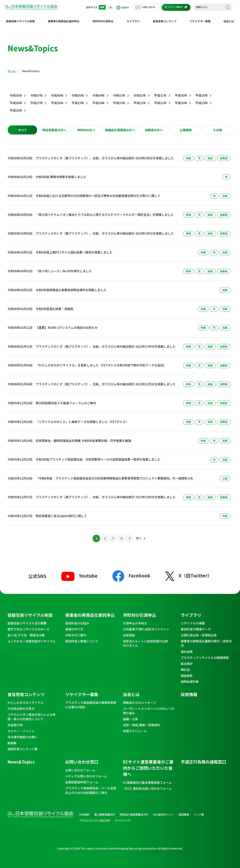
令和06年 (57, 92)
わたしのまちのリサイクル (25, 699)
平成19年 (202, 100)
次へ (139, 535)
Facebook (131, 572)
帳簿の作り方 (74, 626)
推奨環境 (184, 811)
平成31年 (160, 92)
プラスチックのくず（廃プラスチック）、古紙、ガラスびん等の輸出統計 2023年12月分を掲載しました (106, 343)
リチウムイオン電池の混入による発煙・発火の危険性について (31, 714)
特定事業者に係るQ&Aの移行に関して (61, 513)
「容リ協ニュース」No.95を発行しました (64, 268)
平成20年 (181, 100)
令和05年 (78, 92)
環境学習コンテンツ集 (22, 746)
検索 (228, 7)
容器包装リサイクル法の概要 (27, 620)
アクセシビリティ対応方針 (95, 817)
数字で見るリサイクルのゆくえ (28, 626)
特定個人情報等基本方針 (134, 811)
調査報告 (187, 673)
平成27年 (37, 100)
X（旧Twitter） (189, 572)
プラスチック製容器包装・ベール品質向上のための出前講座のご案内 (91, 787)
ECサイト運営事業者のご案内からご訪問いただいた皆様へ (148, 765)
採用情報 (189, 691)
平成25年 (78, 100)
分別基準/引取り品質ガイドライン (146, 626)
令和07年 (37, 92)
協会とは (229, 18)
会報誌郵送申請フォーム (82, 779)
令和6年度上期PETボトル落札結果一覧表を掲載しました (74, 249)
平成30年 (181, 92)
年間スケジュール (135, 728)
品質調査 (129, 632)
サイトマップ (123, 817)
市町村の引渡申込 (103, 18)
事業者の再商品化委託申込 (64, 18)
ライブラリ (133, 18)
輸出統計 (187, 661)
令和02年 (140, 92)
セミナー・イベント (21, 728)
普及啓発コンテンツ (165, 18)
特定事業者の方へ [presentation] (54, 127)
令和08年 (16, 92)
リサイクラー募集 (200, 18)
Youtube (79, 573)
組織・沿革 (130, 716)
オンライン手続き (174, 7)
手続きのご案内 (76, 632)
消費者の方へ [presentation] (154, 127)
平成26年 (57, 100)
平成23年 (119, 100)
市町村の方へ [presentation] (86, 127)
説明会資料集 (190, 679)
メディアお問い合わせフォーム (86, 773)
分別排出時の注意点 (21, 705)
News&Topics (21, 759)
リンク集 (199, 811)
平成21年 (160, 100)
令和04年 (98, 92)
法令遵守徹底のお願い (22, 734)
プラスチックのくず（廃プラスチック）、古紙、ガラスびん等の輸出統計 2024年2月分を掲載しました (105, 155)
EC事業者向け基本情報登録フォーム (147, 779)
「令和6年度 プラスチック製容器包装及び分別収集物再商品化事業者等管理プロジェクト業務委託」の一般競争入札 (114, 475)
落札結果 (187, 649)
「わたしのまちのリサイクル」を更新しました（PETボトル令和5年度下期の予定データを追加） (101, 362)
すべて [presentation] (22, 127)
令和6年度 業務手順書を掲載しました (61, 174)
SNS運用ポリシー (163, 811)
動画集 (12, 740)
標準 (102, 7)
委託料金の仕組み (77, 620)
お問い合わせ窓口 (82, 759)
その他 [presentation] (217, 127)
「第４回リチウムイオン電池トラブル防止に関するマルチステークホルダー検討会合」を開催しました (105, 212)
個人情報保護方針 (105, 811)
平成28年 (16, 100)
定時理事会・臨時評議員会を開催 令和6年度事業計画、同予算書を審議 (83, 438)
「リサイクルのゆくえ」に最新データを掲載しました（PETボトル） (82, 419)
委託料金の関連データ (196, 626)
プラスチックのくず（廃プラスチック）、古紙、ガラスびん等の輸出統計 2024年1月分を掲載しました (105, 230)
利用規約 (84, 811)
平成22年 (140, 100)
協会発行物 (15, 722)
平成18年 (16, 107)
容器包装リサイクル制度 (20, 18)
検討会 (185, 667)
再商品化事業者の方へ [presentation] (120, 127)
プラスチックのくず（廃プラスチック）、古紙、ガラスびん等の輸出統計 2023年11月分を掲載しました (106, 381)
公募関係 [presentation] (186, 127)
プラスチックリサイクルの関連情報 (205, 655)
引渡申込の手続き (135, 620)
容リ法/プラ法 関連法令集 (26, 632)
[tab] (22, 127)
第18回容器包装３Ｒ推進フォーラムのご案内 (66, 400)
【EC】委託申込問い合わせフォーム (147, 785)
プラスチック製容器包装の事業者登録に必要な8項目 (91, 702)
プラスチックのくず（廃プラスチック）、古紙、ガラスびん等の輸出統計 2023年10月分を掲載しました (106, 494)
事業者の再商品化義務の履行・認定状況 (206, 640)
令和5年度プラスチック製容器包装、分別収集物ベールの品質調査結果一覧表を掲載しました (98, 456)
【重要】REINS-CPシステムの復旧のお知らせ (67, 324)
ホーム (11, 68)
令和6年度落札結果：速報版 (54, 306)
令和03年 (119, 92)
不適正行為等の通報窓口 (203, 759)
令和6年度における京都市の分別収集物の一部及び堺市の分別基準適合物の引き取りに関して (98, 193)
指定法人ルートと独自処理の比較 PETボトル (147, 640)
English (123, 8)
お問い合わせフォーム (80, 767)
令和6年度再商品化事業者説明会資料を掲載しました (71, 287)
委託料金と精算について (82, 638)
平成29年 (202, 92)
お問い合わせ (149, 7)
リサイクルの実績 (193, 620)
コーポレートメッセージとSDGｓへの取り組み (149, 708)
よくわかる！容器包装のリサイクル (31, 638)
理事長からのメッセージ (139, 699)
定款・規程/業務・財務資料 (142, 722)
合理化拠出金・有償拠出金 (199, 632)
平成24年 (98, 100)
